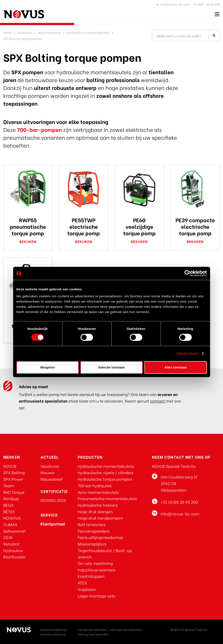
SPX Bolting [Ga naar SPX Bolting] (14, 472)
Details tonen (187, 353)
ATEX (82, 583)
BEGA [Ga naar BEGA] (8, 505)
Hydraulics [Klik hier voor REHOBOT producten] (13, 550)
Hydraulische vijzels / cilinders (106, 472)
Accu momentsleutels (98, 492)
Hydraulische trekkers (98, 505)
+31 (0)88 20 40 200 (179, 502)
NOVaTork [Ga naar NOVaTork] (12, 518)
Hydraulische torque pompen (105, 479)
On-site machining (95, 563)
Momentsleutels (49, 32)
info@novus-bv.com (175, 4)
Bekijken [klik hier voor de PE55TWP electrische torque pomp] (84, 241)
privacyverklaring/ (54, 629)
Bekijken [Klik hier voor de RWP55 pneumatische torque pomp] (28, 241)
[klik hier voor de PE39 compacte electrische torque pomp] (195, 189)
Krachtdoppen (91, 576)
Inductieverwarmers (97, 570)
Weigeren (47, 367)
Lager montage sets (96, 596)
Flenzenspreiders (94, 531)
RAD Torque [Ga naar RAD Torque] (14, 492)
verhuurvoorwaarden (93, 634)
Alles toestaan (176, 367)
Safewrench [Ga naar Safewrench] (15, 531)
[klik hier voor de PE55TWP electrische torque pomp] (84, 189)
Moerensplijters (92, 544)
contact (158, 401)
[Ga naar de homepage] (24, 14)
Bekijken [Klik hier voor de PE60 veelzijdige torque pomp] (139, 241)
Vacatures (50, 466)
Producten (25, 32)
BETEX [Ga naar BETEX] (9, 511)
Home (8, 32)
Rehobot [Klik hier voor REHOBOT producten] (11, 544)
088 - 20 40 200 (209, 4)
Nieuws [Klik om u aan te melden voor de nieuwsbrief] (47, 472)
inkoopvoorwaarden (92, 629)
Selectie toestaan (111, 367)
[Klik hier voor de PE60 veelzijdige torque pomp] (140, 189)
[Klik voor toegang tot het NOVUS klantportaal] (53, 524)
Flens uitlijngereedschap (100, 537)
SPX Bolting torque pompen (23, 39)
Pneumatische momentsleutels (107, 498)
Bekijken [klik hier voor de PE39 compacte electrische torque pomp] (195, 241)
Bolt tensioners (92, 524)
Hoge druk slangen (95, 511)
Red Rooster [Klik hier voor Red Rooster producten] (15, 557)
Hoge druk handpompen (100, 518)
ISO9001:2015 (53, 500)
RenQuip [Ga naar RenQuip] (11, 498)
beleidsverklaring (53, 634)
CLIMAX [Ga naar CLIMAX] (10, 524)
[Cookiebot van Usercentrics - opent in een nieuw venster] (188, 273)
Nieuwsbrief (52, 479)
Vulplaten (87, 589)
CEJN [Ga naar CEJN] (8, 537)
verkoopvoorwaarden (126, 629)
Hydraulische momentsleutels (88, 32)
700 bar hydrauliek (95, 485)
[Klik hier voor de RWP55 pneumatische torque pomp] (28, 189)
